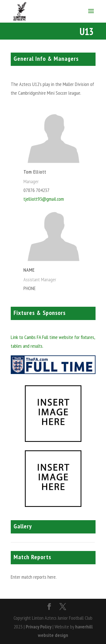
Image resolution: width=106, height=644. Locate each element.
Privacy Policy (39, 627)
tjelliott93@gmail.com (44, 199)
